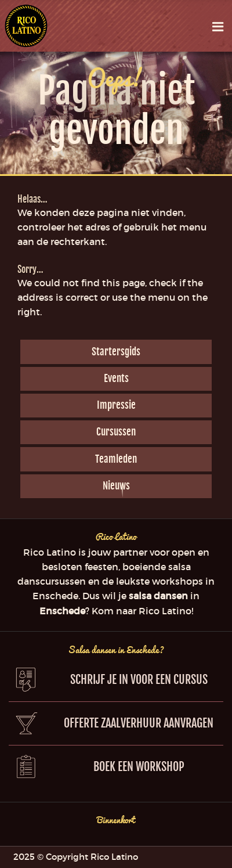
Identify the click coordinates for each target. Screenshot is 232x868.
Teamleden (116, 459)
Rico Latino (26, 26)
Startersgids (116, 352)
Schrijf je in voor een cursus (139, 680)
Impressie (116, 405)
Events (116, 378)
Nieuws (116, 486)
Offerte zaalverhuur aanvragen (139, 723)
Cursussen (116, 432)
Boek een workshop (139, 767)
